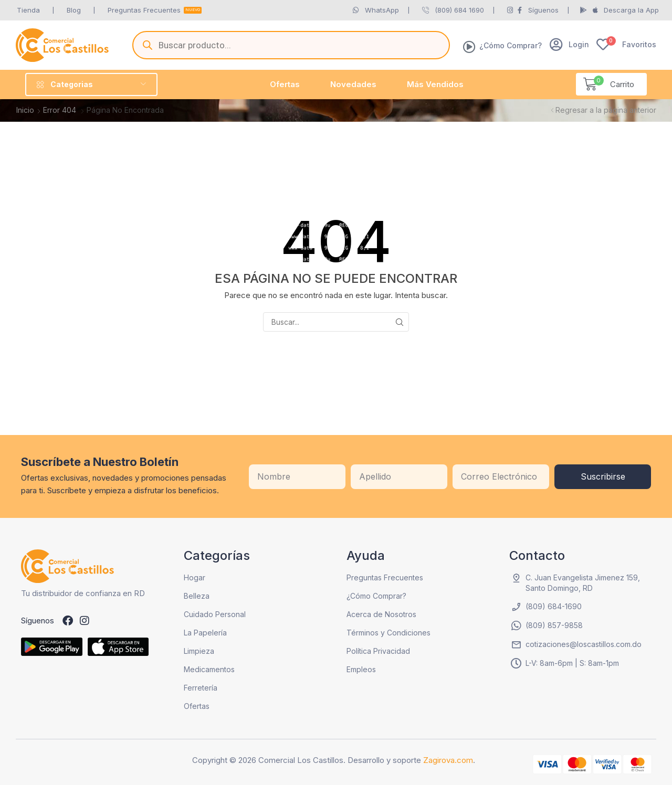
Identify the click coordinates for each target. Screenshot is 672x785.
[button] (569, 44)
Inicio (25, 110)
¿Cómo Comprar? (511, 45)
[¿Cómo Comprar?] (469, 47)
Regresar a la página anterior (606, 110)
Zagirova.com (448, 760)
